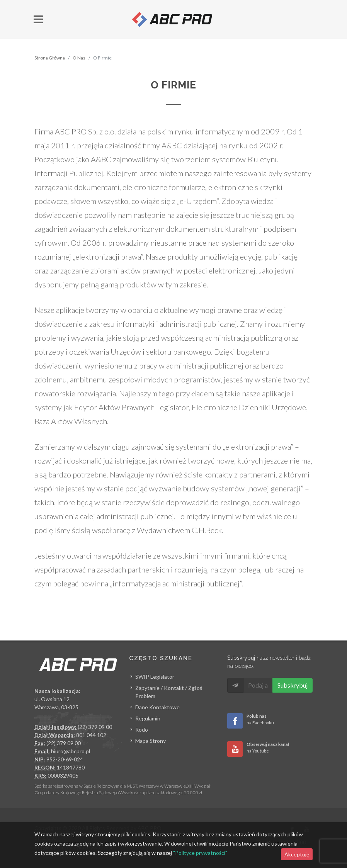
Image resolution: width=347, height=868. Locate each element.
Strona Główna (50, 58)
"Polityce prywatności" (200, 853)
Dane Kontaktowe (157, 707)
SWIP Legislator (155, 677)
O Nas (79, 58)
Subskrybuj (293, 685)
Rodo (142, 730)
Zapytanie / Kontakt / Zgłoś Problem (169, 692)
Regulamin (148, 718)
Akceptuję (297, 854)
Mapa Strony (151, 741)
